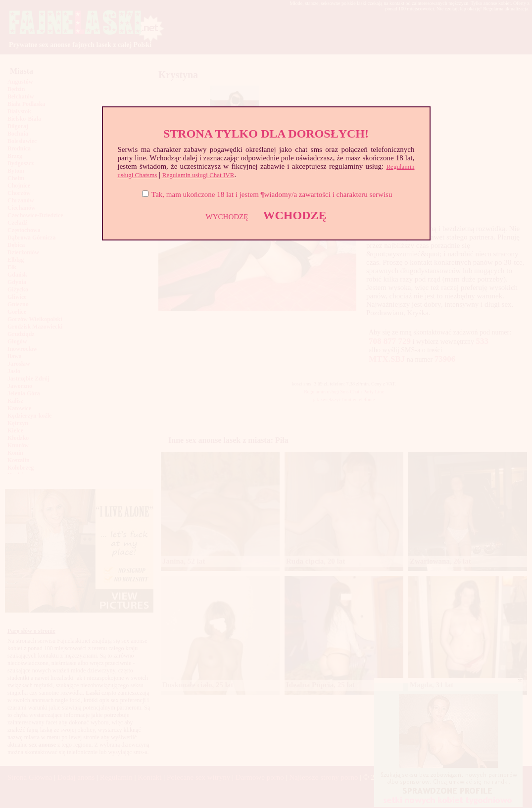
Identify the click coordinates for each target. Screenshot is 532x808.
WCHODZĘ (294, 215)
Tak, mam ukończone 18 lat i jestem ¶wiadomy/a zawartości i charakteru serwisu (272, 194)
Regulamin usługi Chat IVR (198, 175)
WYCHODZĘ (227, 217)
